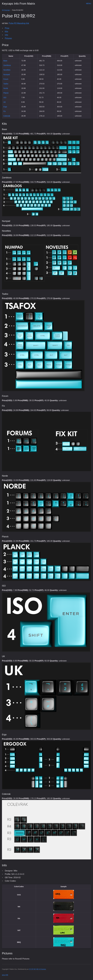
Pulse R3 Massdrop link (19, 23)
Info (6, 35)
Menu (89, 4)
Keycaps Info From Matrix (18, 4)
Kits (6, 32)
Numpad (7, 74)
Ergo (5, 107)
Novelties (7, 70)
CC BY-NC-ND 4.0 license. (38, 969)
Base (5, 61)
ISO (5, 97)
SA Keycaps (6, 10)
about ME (5, 975)
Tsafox (6, 84)
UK (5, 102)
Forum (6, 79)
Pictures (8, 38)
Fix (5, 111)
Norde (6, 88)
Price (7, 28)
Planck (6, 93)
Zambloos (7, 65)
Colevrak (7, 116)
